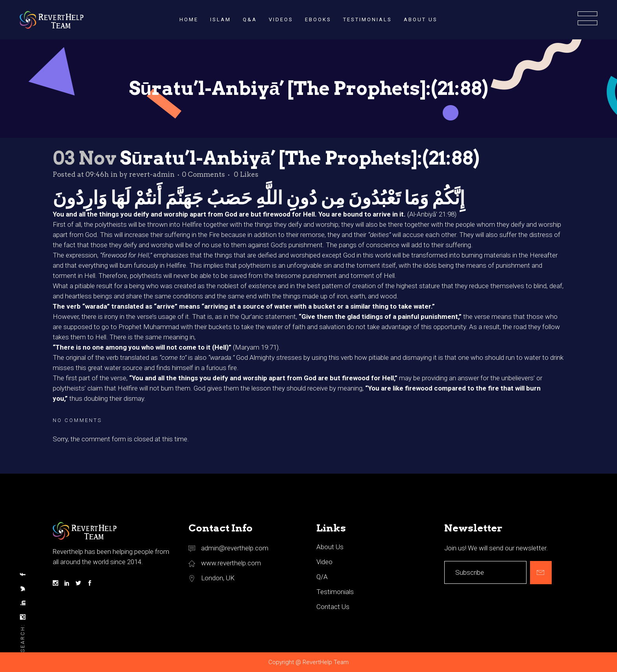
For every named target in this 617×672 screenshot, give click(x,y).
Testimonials (335, 592)
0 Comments (203, 174)
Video (324, 562)
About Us (330, 547)
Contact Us (333, 607)
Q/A (322, 577)
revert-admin (152, 174)
